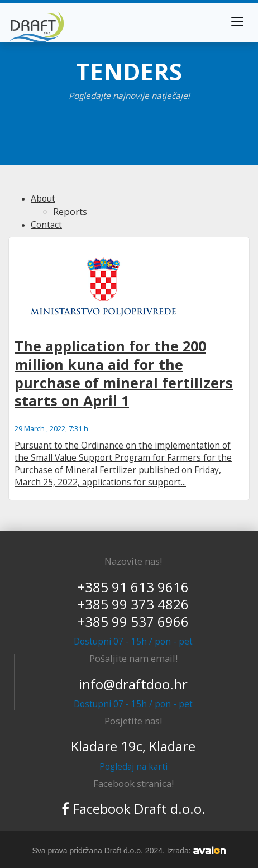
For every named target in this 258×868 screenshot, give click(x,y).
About (43, 199)
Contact (46, 225)
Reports (70, 211)
